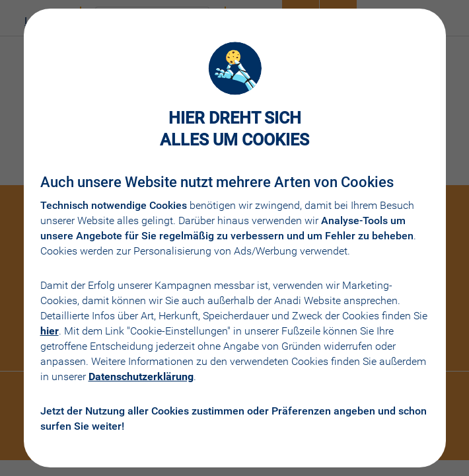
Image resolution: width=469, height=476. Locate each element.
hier (50, 331)
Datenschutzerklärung (141, 377)
